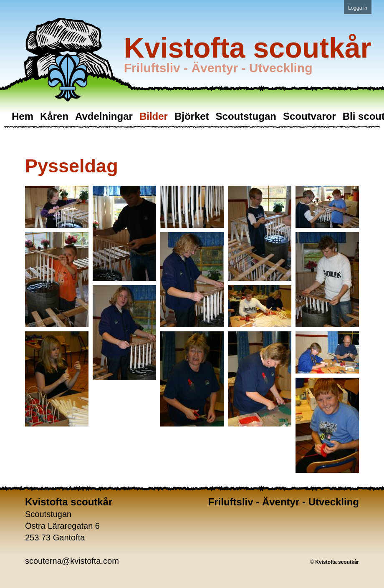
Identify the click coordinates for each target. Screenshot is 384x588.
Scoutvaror (309, 116)
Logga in (358, 8)
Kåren (54, 116)
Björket (192, 116)
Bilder (154, 116)
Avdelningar (104, 116)
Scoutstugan (246, 116)
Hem (23, 116)
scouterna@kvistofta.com (72, 561)
